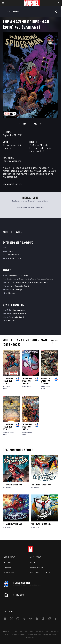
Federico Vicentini (12, 161)
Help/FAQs (8, 562)
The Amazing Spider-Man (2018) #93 (8, 381)
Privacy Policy (17, 631)
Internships (9, 573)
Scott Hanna (44, 282)
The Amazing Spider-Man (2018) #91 (8, 427)
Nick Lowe (12, 293)
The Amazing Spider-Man (12, 485)
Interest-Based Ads (50, 634)
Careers (7, 568)
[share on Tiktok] (56, 619)
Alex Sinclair (25, 286)
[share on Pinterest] (43, 619)
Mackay (24, 386)
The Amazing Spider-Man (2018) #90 (27, 427)
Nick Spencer (23, 275)
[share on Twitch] (49, 619)
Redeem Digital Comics (40, 573)
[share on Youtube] (31, 619)
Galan (11, 432)
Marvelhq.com (37, 568)
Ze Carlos (34, 145)
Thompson (6, 432)
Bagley (9, 386)
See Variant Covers (12, 184)
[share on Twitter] (11, 619)
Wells (4, 386)
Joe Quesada (9, 145)
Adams (5, 388)
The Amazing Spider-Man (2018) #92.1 (27, 381)
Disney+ (34, 562)
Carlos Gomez (46, 148)
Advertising (36, 557)
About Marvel (10, 557)
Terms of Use (6, 631)
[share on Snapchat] (37, 619)
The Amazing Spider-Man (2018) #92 (46, 381)
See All (55, 342)
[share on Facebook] (5, 619)
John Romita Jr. (37, 151)
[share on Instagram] (18, 619)
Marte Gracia (15, 286)
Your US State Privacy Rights (34, 631)
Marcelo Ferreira (24, 279)
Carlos (48, 386)
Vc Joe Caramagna (16, 289)
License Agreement (34, 634)
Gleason (24, 432)
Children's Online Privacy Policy (15, 634)
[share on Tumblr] (24, 619)
